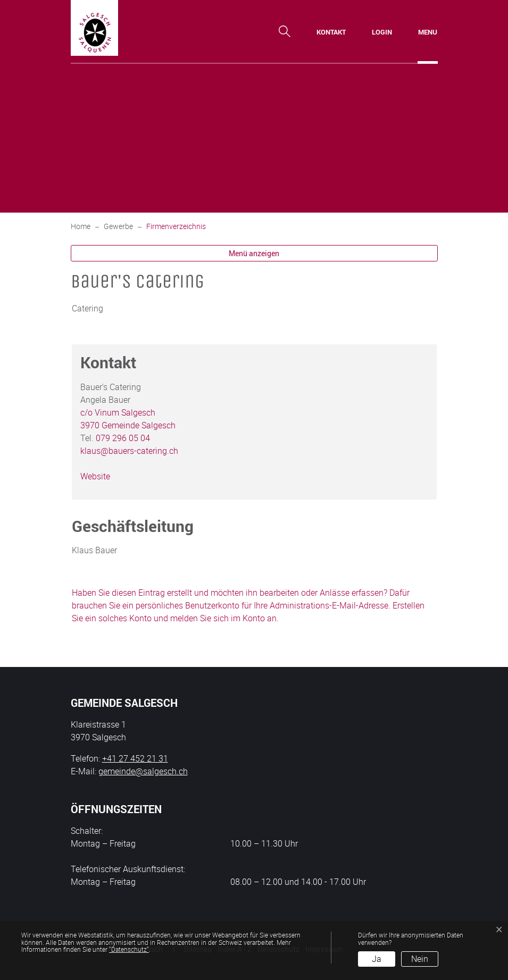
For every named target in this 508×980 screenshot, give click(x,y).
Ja (377, 959)
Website (101, 476)
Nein (420, 959)
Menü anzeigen (254, 253)
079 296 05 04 (123, 438)
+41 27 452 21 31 (135, 758)
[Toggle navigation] (428, 32)
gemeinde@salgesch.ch (143, 771)
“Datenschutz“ (129, 949)
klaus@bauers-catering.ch (129, 451)
